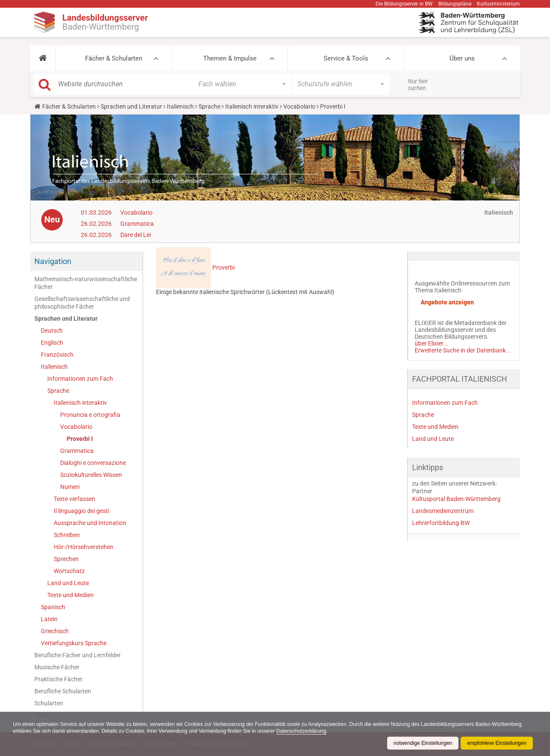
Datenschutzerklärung (302, 731)
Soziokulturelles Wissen (91, 475)
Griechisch (55, 631)
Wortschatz (69, 571)
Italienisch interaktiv (252, 106)
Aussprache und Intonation (90, 523)
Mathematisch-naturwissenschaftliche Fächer (86, 283)
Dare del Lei (136, 235)
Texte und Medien (70, 595)
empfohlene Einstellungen (497, 743)
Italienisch (180, 106)
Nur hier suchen (418, 85)
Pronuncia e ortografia (90, 415)
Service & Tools (346, 58)
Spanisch (53, 607)
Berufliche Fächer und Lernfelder (78, 655)
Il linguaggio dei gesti (81, 511)
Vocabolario (299, 106)
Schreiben (67, 535)
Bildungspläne (455, 4)
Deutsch (52, 331)
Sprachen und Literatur (131, 106)
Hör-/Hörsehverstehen (84, 547)
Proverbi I (80, 439)
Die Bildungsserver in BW (404, 4)
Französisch (57, 355)
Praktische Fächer (58, 679)
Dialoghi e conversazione (93, 463)
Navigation (53, 261)
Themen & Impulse (230, 58)
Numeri (70, 487)
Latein (49, 619)
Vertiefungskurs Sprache (74, 643)
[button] (43, 58)
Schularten (49, 703)
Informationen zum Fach (80, 379)
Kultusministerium (498, 4)
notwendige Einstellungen (423, 743)
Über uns (462, 58)
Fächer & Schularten (114, 58)
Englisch (52, 343)
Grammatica (137, 224)
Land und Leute (68, 583)
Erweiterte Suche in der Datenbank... (463, 350)
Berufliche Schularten (63, 691)
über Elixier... (431, 343)
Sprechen (66, 559)
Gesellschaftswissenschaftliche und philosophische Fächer (82, 303)
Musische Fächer (57, 667)
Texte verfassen (75, 499)
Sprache (209, 106)
